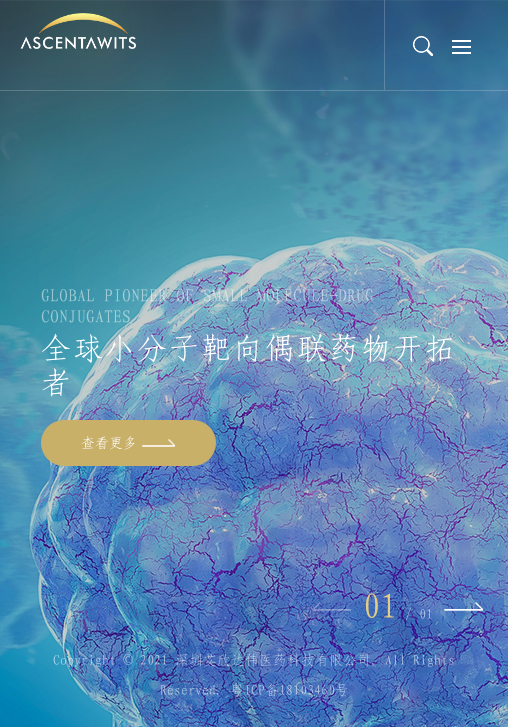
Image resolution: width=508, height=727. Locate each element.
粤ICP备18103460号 (289, 690)
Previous (331, 607)
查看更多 (109, 443)
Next (463, 607)
